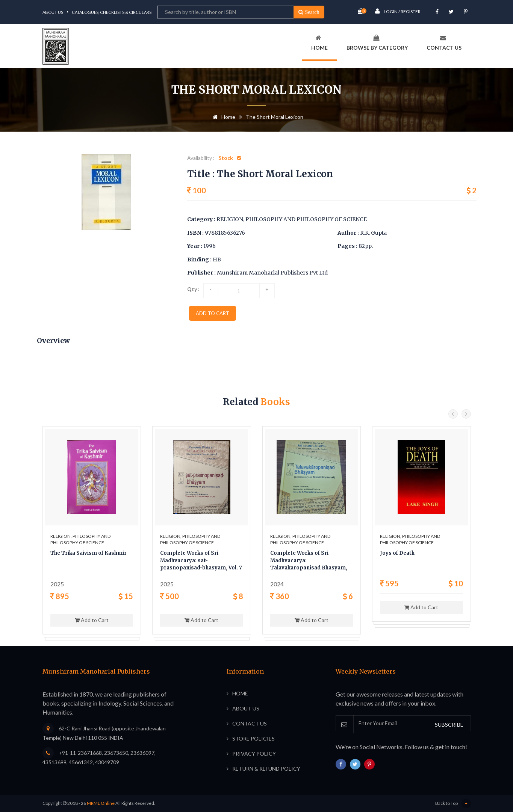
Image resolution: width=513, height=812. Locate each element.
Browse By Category (377, 43)
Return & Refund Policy (266, 769)
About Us (53, 12)
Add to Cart (92, 620)
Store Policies (253, 738)
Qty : (193, 289)
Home (319, 43)
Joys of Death (397, 553)
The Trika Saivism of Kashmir (89, 553)
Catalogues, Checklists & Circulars (112, 12)
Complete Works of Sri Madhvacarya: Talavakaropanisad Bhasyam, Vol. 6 (309, 561)
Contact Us (444, 43)
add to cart (213, 313)
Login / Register (398, 11)
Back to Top (453, 804)
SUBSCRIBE (449, 725)
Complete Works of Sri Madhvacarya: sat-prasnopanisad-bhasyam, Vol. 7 (201, 560)
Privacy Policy (254, 754)
